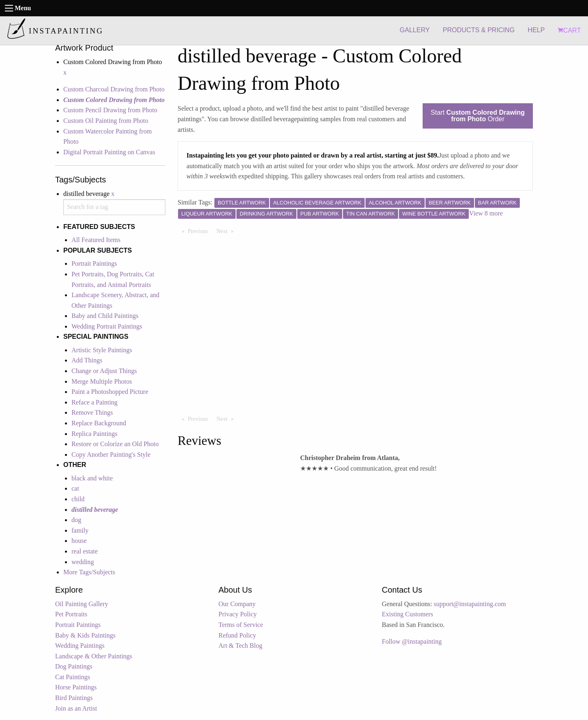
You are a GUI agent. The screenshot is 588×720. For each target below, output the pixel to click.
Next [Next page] (227, 231)
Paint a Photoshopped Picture (110, 392)
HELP (536, 30)
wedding (83, 562)
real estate (85, 551)
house (79, 541)
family (80, 530)
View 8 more (486, 213)
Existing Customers (408, 614)
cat (75, 488)
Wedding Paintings (80, 646)
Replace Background (99, 423)
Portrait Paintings (94, 263)
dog (76, 520)
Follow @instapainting (412, 641)
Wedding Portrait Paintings (107, 326)
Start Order (478, 116)
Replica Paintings (94, 434)
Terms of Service (241, 625)
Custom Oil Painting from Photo (106, 121)
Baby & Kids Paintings (85, 635)
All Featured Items (96, 240)
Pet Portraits (71, 614)
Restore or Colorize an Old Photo (115, 444)
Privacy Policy (238, 614)
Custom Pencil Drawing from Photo (110, 110)
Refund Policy (237, 635)
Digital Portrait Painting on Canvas (109, 152)
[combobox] (114, 207)
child (78, 499)
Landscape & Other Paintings (94, 656)
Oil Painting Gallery (82, 604)
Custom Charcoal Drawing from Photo (114, 89)
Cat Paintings (73, 677)
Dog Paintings (74, 666)
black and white (92, 478)
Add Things (87, 360)
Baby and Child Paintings (105, 316)
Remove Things (92, 412)
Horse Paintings (76, 687)
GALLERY (415, 30)
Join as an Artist (76, 708)
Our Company (237, 604)
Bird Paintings (74, 698)
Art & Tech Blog (240, 646)
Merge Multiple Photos (102, 381)
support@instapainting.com (470, 604)
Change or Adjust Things (104, 371)
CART (569, 30)
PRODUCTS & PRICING (479, 30)
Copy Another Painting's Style (111, 454)
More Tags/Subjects (89, 572)
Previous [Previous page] (200, 231)
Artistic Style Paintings (102, 350)
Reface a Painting (95, 402)
